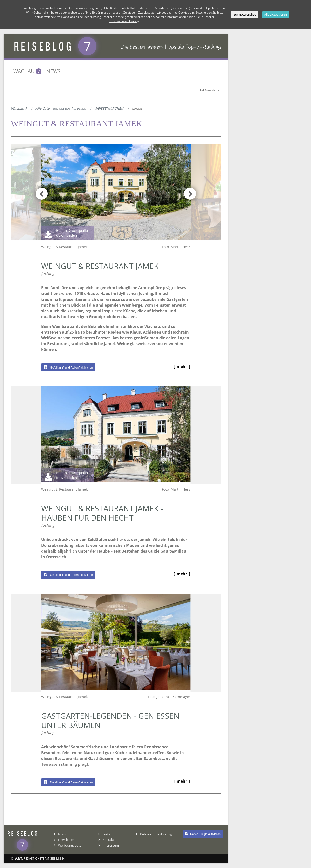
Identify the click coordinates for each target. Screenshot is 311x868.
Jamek (137, 108)
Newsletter (210, 90)
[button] (187, 193)
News (53, 71)
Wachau (27, 71)
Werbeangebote (68, 845)
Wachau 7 (19, 108)
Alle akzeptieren (276, 14)
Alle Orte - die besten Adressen (61, 108)
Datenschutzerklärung (124, 21)
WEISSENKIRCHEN (109, 108)
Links (104, 834)
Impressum (109, 845)
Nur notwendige (244, 14)
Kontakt (106, 840)
